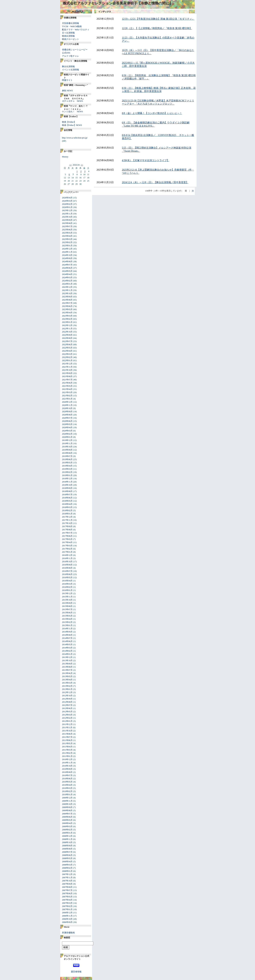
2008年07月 (67, 852)
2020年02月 (67, 434)
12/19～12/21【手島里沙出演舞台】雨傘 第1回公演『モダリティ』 (158, 19)
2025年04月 (67, 236)
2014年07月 (67, 638)
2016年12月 (67, 555)
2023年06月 (67, 306)
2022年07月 (67, 341)
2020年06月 (67, 421)
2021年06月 (67, 383)
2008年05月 (67, 858)
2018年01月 (67, 514)
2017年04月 (67, 542)
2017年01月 (67, 552)
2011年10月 (67, 731)
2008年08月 (67, 849)
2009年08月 (67, 810)
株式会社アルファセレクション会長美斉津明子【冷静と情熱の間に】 (118, 3)
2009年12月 (67, 798)
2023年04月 (67, 313)
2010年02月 (67, 791)
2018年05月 (67, 501)
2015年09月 (67, 603)
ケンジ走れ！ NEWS (72, 112)
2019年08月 (67, 453)
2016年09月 (67, 565)
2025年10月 (67, 217)
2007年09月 (67, 884)
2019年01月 (67, 475)
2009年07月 (67, 814)
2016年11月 (67, 558)
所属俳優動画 (68, 933)
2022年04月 (67, 351)
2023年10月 (67, 293)
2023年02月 (67, 319)
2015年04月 (67, 619)
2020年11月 (67, 405)
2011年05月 (67, 743)
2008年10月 (67, 842)
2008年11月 (67, 839)
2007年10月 (67, 881)
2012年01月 (67, 721)
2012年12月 (67, 692)
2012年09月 (67, 699)
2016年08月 (67, 568)
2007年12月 (67, 874)
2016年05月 (67, 578)
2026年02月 (67, 204)
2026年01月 (67, 207)
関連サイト (67, 80)
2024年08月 (67, 262)
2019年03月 (67, 469)
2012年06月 (67, 708)
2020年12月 (67, 402)
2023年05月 (67, 309)
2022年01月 (67, 360)
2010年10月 (67, 766)
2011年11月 (67, 728)
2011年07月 (67, 737)
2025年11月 (67, 214)
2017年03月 (67, 546)
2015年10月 (67, 600)
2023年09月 (67, 297)
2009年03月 (67, 826)
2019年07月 (67, 456)
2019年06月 (67, 459)
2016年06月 (67, 574)
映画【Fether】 (69, 122)
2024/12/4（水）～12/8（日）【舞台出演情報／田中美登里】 (155, 182)
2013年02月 (67, 686)
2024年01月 (67, 284)
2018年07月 (67, 495)
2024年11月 (67, 252)
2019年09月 (67, 450)
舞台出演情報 (68, 66)
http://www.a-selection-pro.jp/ (75, 138)
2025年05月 (67, 233)
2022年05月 (67, 348)
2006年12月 (67, 913)
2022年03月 (67, 354)
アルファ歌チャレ (70, 56)
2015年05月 (67, 616)
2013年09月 (67, 664)
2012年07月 (67, 705)
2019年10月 (67, 447)
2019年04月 (67, 466)
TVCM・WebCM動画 (72, 26)
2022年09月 (67, 335)
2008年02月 (67, 868)
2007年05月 (67, 897)
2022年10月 (67, 332)
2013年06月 (67, 673)
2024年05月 (67, 271)
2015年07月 (67, 609)
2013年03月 (67, 683)
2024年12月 (67, 249)
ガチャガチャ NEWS (72, 101)
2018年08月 (67, 491)
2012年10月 (67, 696)
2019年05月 (67, 463)
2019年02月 (67, 472)
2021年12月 (67, 364)
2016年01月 (67, 590)
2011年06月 (67, 740)
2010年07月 (67, 775)
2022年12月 (67, 325)
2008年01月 (67, 871)
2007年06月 (67, 893)
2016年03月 (67, 584)
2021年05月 (67, 386)
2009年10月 (67, 804)
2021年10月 (67, 370)
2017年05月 (67, 539)
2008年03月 (67, 865)
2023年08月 (67, 300)
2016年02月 (67, 587)
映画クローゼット (70, 39)
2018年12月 (67, 479)
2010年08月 (67, 772)
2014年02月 (67, 651)
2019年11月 (67, 443)
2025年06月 (67, 230)
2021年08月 (67, 376)
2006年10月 (67, 919)
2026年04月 (67, 198)
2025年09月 (67, 220)
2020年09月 (67, 412)
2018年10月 (67, 485)
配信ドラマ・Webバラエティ (76, 30)
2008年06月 (67, 855)
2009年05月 (67, 820)
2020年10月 (67, 408)
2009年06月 (67, 817)
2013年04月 (67, 680)
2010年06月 (67, 779)
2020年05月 (67, 424)
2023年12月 (67, 287)
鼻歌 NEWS (67, 91)
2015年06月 (67, 613)
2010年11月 (67, 763)
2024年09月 (67, 258)
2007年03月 (67, 903)
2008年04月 (67, 862)
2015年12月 (67, 593)
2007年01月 (67, 909)
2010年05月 (67, 782)
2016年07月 (67, 571)
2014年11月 (67, 629)
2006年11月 (67, 916)
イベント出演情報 (70, 70)
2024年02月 (67, 281)
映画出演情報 (68, 36)
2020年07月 (67, 418)
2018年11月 (67, 482)
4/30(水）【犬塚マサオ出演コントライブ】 (146, 160)
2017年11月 (67, 520)
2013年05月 (67, 676)
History (65, 157)
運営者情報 (76, 972)
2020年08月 (67, 415)
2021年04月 (67, 389)
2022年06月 (67, 345)
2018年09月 (67, 488)
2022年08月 (67, 338)
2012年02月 (67, 718)
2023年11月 (67, 290)
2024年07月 (67, 265)
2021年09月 (67, 373)
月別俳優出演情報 (70, 23)
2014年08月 (67, 635)
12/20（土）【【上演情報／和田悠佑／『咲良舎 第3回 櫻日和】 (157, 28)
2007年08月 (67, 887)
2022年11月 (67, 329)
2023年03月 (67, 316)
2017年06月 (67, 536)
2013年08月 (67, 667)
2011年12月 (67, 724)
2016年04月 (67, 581)
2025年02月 (67, 242)
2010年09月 (67, 769)
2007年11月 (67, 878)
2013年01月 (67, 689)
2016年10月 (67, 562)
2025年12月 (67, 210)
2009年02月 (67, 830)
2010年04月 (67, 785)
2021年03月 (67, 392)
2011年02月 (67, 753)
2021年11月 (67, 367)
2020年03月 (67, 431)
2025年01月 (67, 246)
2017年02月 (67, 549)
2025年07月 (67, 226)
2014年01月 (67, 654)
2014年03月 (67, 648)
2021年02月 (67, 396)
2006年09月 (67, 922)
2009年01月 (67, 833)
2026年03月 (67, 201)
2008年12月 (67, 836)
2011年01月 (67, 756)
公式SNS (66, 53)
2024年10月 (67, 255)
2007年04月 (67, 900)
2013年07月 (67, 670)
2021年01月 (67, 399)
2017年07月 (67, 533)
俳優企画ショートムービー (75, 50)
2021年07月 (67, 380)
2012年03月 (67, 715)
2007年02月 (67, 906)
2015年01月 (67, 625)
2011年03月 (67, 750)
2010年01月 (67, 795)
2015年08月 (67, 606)
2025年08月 (67, 223)
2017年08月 (67, 530)
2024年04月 (67, 274)
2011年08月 (67, 734)
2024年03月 (67, 277)
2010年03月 (67, 788)
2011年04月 (67, 747)
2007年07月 (67, 890)
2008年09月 (67, 846)
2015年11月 (67, 597)
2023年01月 (67, 322)
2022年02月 (67, 357)
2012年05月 (67, 712)
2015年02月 (67, 622)
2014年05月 (67, 645)
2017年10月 (67, 523)
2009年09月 (67, 807)
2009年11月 (67, 801)
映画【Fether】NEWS (72, 125)
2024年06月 (67, 268)
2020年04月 (67, 427)
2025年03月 (67, 239)
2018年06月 (67, 498)
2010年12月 (67, 759)
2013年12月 (67, 657)
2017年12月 (67, 517)
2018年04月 (67, 504)
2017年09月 (67, 526)
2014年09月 (67, 632)
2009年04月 (67, 823)
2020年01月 (67, 437)
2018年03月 (67, 507)
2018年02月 (67, 510)
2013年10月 (67, 660)
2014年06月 (67, 641)
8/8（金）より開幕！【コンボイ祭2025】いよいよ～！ (152, 113)
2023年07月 (67, 303)
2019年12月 (67, 440)
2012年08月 (67, 702)
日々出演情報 (68, 33)
